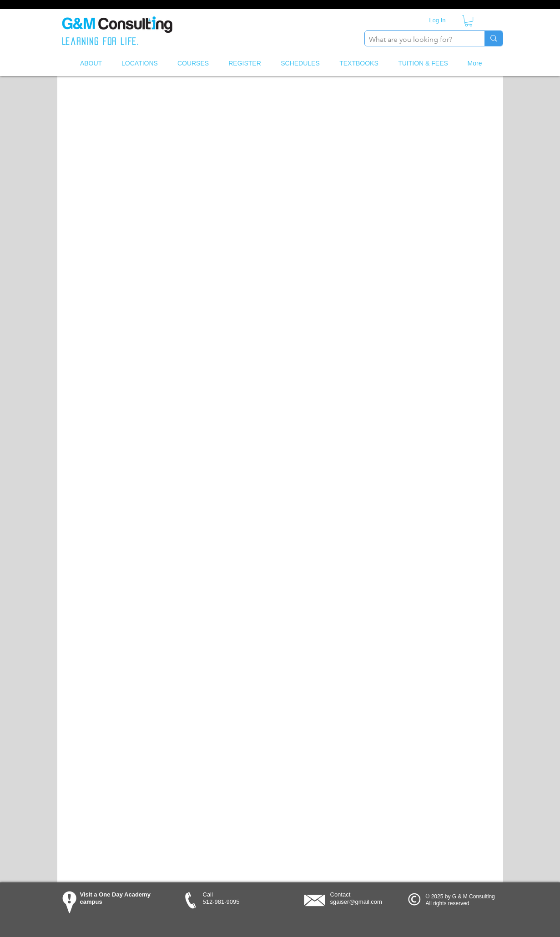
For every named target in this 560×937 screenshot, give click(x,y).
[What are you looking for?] (417, 40)
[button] (469, 21)
